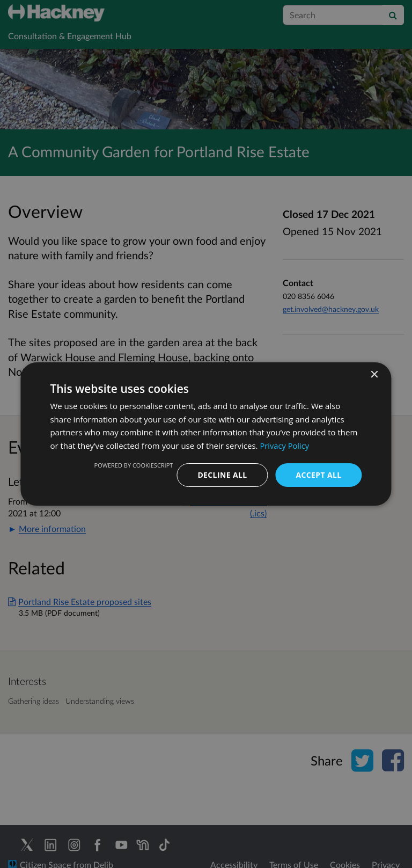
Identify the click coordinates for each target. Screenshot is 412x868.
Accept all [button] (318, 475)
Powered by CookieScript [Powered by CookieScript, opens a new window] (133, 465)
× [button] (374, 374)
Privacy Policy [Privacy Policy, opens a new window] (285, 446)
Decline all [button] (222, 475)
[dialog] (206, 434)
